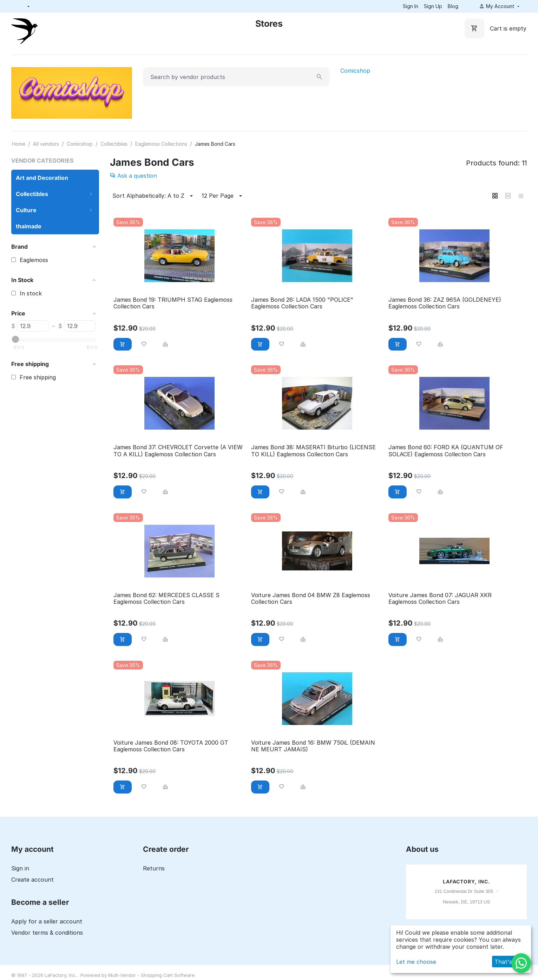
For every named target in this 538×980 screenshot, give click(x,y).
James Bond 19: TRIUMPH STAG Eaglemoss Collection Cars (173, 303)
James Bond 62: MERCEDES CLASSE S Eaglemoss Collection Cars (166, 599)
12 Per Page (223, 196)
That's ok (507, 962)
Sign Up (433, 6)
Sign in (20, 868)
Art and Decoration (42, 178)
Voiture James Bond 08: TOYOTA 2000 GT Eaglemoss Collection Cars (171, 746)
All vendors (46, 144)
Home (19, 144)
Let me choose (416, 962)
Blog (453, 6)
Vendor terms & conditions (47, 933)
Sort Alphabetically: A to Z (154, 196)
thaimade (29, 226)
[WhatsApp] (521, 963)
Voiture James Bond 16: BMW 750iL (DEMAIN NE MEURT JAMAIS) (313, 746)
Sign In (411, 6)
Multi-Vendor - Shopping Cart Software (151, 975)
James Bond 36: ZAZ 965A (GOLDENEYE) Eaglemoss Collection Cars (445, 303)
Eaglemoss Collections (161, 144)
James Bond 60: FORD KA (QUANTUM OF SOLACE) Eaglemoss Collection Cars (446, 451)
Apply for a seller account (47, 921)
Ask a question (133, 176)
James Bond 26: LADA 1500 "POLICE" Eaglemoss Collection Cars (302, 303)
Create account (32, 880)
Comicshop (355, 71)
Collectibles (114, 144)
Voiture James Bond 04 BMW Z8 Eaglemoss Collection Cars (311, 599)
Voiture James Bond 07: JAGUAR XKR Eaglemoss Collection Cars (440, 599)
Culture (26, 210)
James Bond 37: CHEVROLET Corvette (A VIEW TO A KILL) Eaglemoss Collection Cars (178, 451)
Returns (154, 868)
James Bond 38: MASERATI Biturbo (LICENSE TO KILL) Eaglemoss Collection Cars (313, 451)
